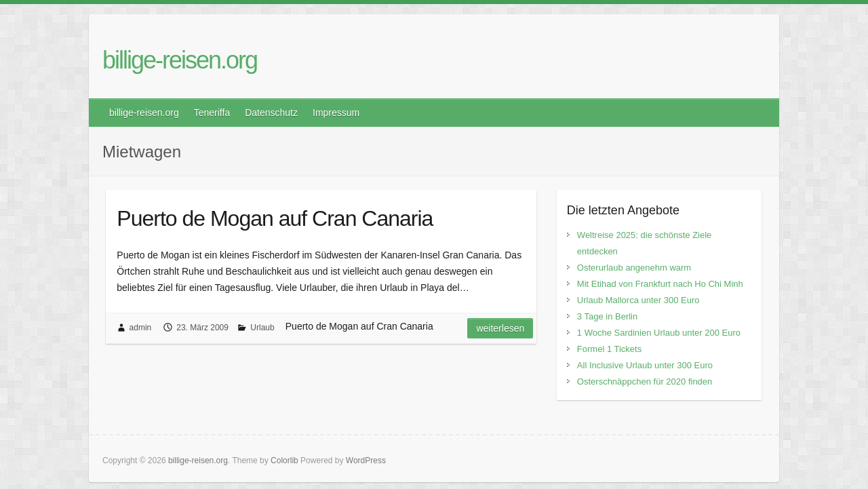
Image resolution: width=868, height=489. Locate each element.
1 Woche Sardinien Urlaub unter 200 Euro (659, 333)
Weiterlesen (500, 328)
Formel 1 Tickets (609, 349)
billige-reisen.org (180, 60)
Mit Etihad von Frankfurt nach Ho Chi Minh (660, 284)
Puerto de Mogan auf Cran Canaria (275, 218)
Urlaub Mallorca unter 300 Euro (638, 300)
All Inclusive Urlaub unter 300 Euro (645, 365)
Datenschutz (271, 113)
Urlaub (262, 328)
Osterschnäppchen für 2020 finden (645, 382)
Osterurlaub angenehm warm (634, 268)
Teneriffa (212, 113)
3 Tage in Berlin (607, 316)
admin (141, 328)
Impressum (336, 113)
